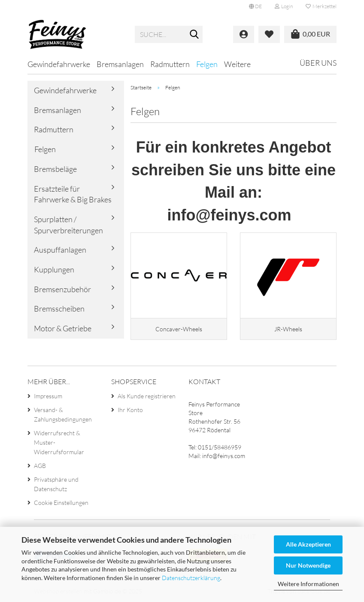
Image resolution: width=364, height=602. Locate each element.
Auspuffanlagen (60, 250)
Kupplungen (54, 269)
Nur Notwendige (308, 565)
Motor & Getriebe (63, 328)
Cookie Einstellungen (61, 503)
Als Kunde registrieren (147, 396)
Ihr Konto (130, 410)
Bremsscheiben (59, 309)
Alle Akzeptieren (308, 544)
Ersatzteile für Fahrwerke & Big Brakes (73, 194)
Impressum (48, 396)
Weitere (237, 64)
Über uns (318, 63)
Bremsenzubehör (62, 289)
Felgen (207, 64)
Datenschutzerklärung (191, 578)
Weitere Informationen (308, 584)
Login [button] (284, 6)
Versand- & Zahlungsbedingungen (63, 414)
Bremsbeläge (55, 169)
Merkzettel (321, 6)
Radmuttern (170, 64)
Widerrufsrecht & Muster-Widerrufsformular (59, 442)
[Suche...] (194, 35)
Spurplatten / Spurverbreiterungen (68, 225)
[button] (255, 6)
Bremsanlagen (120, 64)
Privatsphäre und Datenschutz (56, 484)
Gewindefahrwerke (59, 64)
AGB (40, 466)
